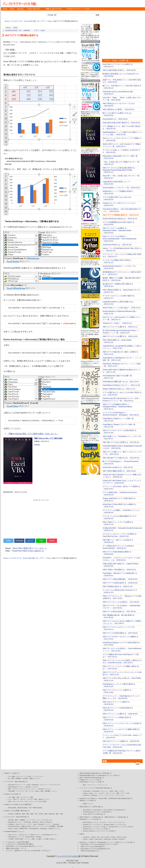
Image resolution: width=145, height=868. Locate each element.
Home (5, 9)
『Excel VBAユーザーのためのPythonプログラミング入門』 (99, 844)
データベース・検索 (27, 797)
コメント (28, 839)
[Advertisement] (41, 518)
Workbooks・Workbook (31, 822)
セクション (44, 785)
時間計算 (18, 814)
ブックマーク (20, 791)
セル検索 (46, 839)
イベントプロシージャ (33, 820)
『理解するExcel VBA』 (54, 9)
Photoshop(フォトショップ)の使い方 (110, 842)
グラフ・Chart (46, 21)
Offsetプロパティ (35, 835)
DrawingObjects (34, 829)
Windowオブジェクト (45, 789)
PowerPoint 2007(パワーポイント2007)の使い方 (97, 812)
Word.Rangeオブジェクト (16, 787)
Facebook (19, 541)
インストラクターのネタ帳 (19, 4)
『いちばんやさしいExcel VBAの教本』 (18, 842)
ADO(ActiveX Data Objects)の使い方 (121, 798)
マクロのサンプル (47, 820)
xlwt (102, 837)
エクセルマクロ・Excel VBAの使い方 (25, 21)
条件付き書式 (12, 808)
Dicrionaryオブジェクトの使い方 (109, 775)
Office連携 (11, 791)
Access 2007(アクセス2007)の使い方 (94, 814)
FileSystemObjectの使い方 (88, 775)
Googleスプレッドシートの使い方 (91, 780)
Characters (56, 824)
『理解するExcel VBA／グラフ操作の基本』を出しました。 (33, 434)
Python (82, 834)
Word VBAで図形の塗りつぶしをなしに (30, 548)
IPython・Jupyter (88, 839)
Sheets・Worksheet (46, 822)
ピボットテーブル (38, 826)
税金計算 (52, 814)
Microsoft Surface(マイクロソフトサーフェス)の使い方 (99, 831)
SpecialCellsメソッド (15, 837)
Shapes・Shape (13, 829)
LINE (41, 541)
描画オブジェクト (35, 778)
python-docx (99, 839)
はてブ (30, 541)
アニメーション (120, 795)
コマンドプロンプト (119, 822)
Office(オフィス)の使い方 (88, 801)
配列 (17, 820)
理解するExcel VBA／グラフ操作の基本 (48, 438)
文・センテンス (25, 789)
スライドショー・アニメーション (97, 785)
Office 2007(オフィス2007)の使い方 (91, 807)
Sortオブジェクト (21, 824)
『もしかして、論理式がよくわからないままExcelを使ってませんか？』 (28, 851)
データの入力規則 (41, 801)
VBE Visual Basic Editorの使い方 (90, 773)
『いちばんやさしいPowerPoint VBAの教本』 (19, 844)
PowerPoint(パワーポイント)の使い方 (92, 782)
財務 (46, 814)
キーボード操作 (33, 799)
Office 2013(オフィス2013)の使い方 (116, 817)
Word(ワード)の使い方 (12, 773)
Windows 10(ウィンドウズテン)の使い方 (121, 827)
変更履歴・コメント (51, 791)
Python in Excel (122, 837)
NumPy (107, 837)
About (12, 9)
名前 (18, 797)
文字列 (41, 814)
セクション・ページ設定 (24, 776)
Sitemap (20, 9)
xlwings (93, 837)
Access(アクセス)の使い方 (88, 798)
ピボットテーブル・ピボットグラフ (23, 801)
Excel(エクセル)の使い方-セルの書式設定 (18, 805)
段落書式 (18, 778)
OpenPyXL (86, 837)
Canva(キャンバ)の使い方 (88, 842)
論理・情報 (26, 814)
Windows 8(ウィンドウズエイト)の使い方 (95, 827)
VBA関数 (22, 820)
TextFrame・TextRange (90, 795)
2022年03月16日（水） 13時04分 (18, 30)
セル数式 (39, 839)
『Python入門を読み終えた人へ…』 (91, 851)
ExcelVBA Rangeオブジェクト (15, 832)
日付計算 (11, 814)
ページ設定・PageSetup (31, 785)
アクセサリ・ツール (106, 822)
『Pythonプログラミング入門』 (78, 9)
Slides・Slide (114, 791)
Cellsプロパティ (13, 835)
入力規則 (11, 839)
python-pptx (107, 839)
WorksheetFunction (14, 826)
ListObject (11, 824)
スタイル (35, 787)
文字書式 (25, 778)
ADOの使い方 (107, 773)
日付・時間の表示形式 (36, 808)
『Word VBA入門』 (34, 9)
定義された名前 (26, 826)
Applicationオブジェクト (15, 822)
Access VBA (103, 798)
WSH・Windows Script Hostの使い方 (92, 778)
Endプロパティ (24, 835)
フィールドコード (38, 776)
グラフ (10, 799)
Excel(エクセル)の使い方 (13, 794)
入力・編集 (12, 776)
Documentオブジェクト (15, 785)
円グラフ (24, 799)
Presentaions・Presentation (91, 791)
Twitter (8, 541)
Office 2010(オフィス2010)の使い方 (91, 817)
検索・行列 (34, 814)
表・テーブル (30, 791)
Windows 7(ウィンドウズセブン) (93, 825)
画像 (118, 793)
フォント (34, 789)
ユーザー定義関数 (50, 826)
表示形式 (39, 837)
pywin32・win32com (119, 839)
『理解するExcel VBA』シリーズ (15, 848)
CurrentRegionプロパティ (50, 835)
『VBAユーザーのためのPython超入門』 (93, 847)
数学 (57, 814)
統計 (62, 814)
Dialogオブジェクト (54, 829)
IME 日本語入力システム (91, 822)
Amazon (37, 444)
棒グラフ (17, 799)
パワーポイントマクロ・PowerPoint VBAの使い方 (96, 788)
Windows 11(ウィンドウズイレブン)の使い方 (96, 829)
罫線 (33, 839)
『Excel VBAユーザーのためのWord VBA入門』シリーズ (23, 846)
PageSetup (44, 829)
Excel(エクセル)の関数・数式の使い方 (17, 811)
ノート (101, 795)
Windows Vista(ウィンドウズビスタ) (115, 825)
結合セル (53, 839)
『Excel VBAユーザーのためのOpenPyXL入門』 (95, 849)
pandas (113, 837)
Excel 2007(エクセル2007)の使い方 (115, 810)
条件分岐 (11, 820)
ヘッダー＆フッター (55, 785)
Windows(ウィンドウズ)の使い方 (90, 819)
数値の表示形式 (23, 808)
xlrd (98, 837)
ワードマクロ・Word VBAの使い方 (16, 782)
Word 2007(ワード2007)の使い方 (93, 810)
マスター (122, 791)
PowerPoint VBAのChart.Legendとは (28, 551)
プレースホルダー (100, 793)
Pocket (52, 541)
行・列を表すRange (29, 837)
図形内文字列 (24, 829)
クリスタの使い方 (129, 842)
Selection (28, 787)
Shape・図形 (39, 791)
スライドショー (109, 795)
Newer (8, 28)
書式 (84, 785)
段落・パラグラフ (14, 789)
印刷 (13, 778)
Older (15, 28)
